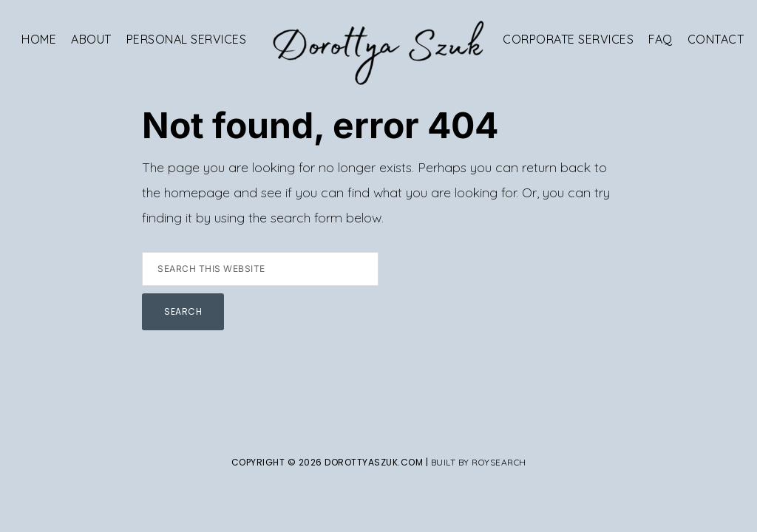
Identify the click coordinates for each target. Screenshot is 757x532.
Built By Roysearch (479, 462)
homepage (197, 192)
